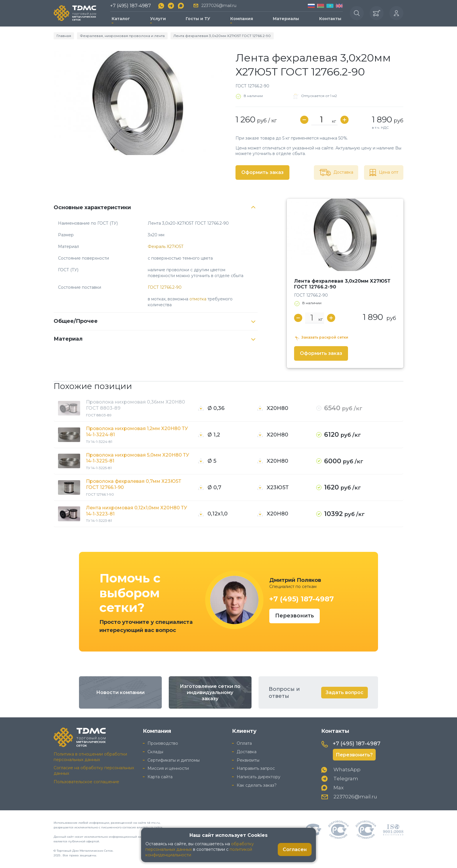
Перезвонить (295, 616)
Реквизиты (248, 760)
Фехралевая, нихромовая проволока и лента (122, 36)
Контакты (330, 19)
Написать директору (259, 777)
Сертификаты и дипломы (174, 760)
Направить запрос (256, 768)
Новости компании (120, 692)
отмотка (198, 299)
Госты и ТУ (198, 19)
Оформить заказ (262, 172)
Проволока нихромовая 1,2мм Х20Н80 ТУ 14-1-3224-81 (137, 432)
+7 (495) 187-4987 (131, 6)
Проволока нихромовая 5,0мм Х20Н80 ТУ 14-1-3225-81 (138, 458)
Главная (64, 36)
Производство (163, 743)
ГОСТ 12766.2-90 (165, 287)
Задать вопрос (344, 692)
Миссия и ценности (168, 768)
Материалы (286, 19)
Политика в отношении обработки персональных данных (90, 757)
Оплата (244, 743)
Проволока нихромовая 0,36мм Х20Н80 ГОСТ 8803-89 (136, 405)
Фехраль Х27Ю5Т (166, 247)
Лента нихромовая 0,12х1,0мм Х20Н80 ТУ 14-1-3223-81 (137, 511)
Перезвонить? (354, 755)
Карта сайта (160, 777)
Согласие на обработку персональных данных (94, 771)
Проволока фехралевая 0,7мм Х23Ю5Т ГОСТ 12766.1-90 (134, 484)
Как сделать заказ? (257, 785)
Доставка (247, 752)
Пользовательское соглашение (86, 782)
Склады (155, 752)
